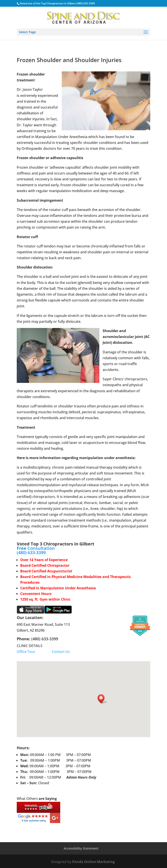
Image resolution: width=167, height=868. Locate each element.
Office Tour (26, 652)
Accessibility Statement (81, 848)
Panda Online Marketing (94, 862)
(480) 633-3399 (31, 553)
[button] (102, 699)
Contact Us (61, 652)
